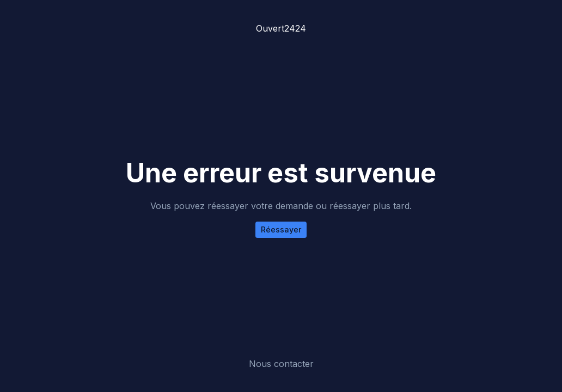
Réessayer (281, 229)
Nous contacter (281, 364)
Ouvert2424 (281, 28)
